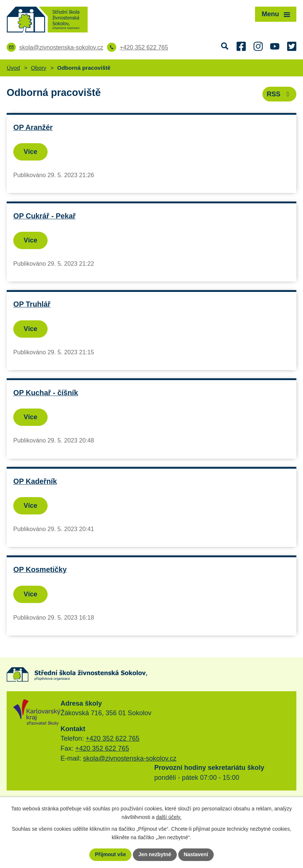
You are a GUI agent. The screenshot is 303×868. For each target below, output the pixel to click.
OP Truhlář (32, 304)
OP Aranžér (33, 127)
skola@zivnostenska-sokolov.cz (130, 758)
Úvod (13, 68)
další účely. (169, 817)
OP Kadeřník (35, 481)
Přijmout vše (110, 854)
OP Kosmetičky (40, 569)
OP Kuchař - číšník (46, 393)
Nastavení (196, 854)
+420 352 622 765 (113, 738)
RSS (280, 94)
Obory (39, 68)
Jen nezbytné (155, 854)
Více (30, 152)
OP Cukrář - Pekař (44, 216)
